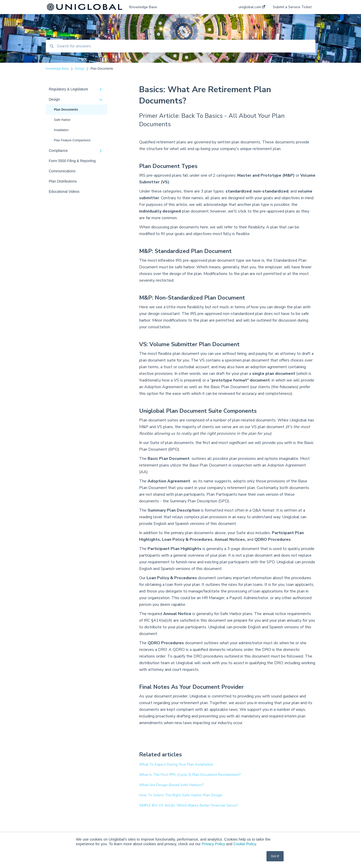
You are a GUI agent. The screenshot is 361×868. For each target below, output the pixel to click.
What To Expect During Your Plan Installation (176, 764)
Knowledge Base (143, 7)
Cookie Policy (245, 844)
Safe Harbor (62, 120)
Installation (61, 130)
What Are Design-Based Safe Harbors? (171, 785)
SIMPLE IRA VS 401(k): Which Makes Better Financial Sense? (189, 805)
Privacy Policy (213, 844)
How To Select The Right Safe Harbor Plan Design (181, 795)
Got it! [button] (275, 856)
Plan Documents (66, 110)
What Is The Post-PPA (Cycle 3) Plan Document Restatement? (190, 775)
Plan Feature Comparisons (72, 140)
